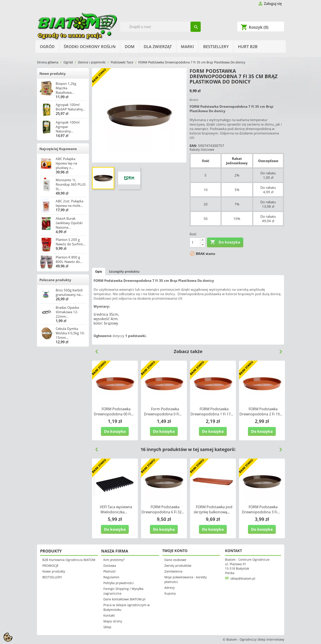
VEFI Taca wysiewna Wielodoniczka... (116, 509)
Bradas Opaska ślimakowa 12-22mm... (67, 312)
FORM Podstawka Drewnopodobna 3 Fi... (261, 509)
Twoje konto (175, 551)
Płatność (110, 571)
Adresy (170, 588)
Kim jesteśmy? (114, 560)
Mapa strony (113, 621)
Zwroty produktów (178, 566)
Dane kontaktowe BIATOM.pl (124, 599)
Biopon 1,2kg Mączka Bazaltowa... (66, 88)
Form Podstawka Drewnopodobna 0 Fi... (163, 411)
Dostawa (110, 566)
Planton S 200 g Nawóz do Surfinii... (71, 242)
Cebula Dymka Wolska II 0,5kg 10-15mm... (70, 333)
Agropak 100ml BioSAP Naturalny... (71, 107)
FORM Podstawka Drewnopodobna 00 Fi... (114, 411)
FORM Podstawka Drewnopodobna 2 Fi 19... (261, 411)
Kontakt (109, 615)
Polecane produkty (55, 280)
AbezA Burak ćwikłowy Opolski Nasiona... (69, 223)
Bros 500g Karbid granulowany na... (69, 292)
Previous (95, 350)
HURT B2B (248, 47)
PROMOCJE (50, 566)
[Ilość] (195, 242)
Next (279, 350)
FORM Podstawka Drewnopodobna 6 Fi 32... (163, 509)
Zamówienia (173, 571)
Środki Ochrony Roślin (90, 47)
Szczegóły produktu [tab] (124, 271)
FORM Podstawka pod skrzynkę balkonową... (213, 509)
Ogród (47, 47)
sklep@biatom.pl (243, 578)
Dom (130, 47)
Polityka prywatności (119, 583)
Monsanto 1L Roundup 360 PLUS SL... (71, 184)
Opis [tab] (99, 271)
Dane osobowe (175, 560)
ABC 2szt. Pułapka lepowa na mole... (70, 203)
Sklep (107, 627)
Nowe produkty (53, 73)
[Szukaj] (160, 27)
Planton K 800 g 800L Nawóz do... (69, 259)
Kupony (170, 593)
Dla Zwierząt (158, 47)
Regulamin (111, 577)
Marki (187, 47)
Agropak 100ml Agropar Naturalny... (68, 127)
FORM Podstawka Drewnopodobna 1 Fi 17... (212, 411)
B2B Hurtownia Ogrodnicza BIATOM (69, 560)
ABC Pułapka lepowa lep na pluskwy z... (66, 163)
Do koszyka (225, 242)
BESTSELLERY (216, 47)
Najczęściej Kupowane (58, 149)
